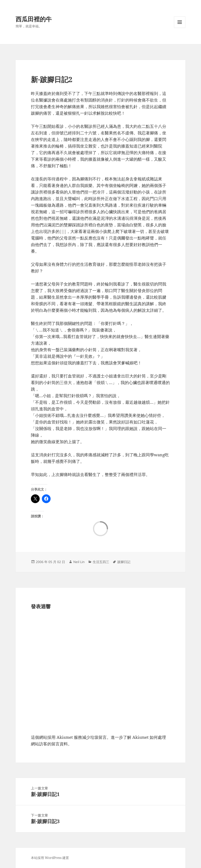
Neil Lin (79, 562)
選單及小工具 (180, 28)
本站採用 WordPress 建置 (50, 858)
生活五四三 (101, 562)
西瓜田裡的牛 (34, 19)
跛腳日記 (124, 562)
